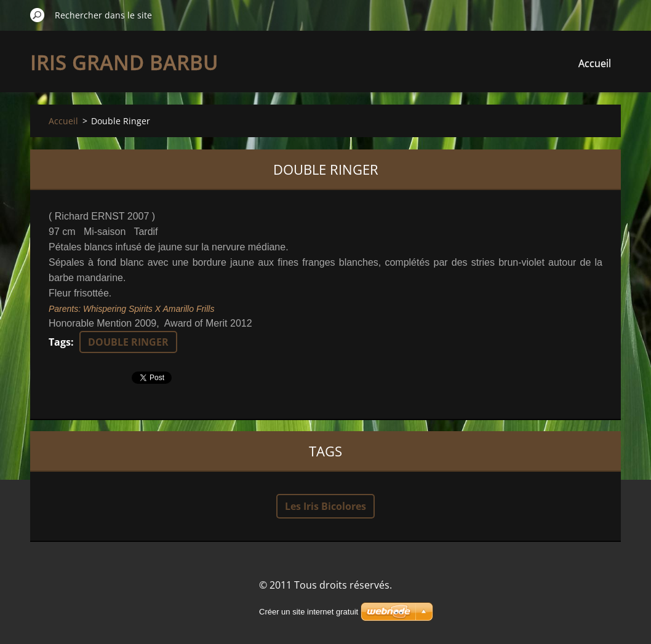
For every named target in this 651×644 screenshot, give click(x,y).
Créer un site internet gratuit (309, 612)
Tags (60, 342)
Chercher (38, 15)
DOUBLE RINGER (128, 342)
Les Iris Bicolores (325, 506)
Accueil (595, 63)
